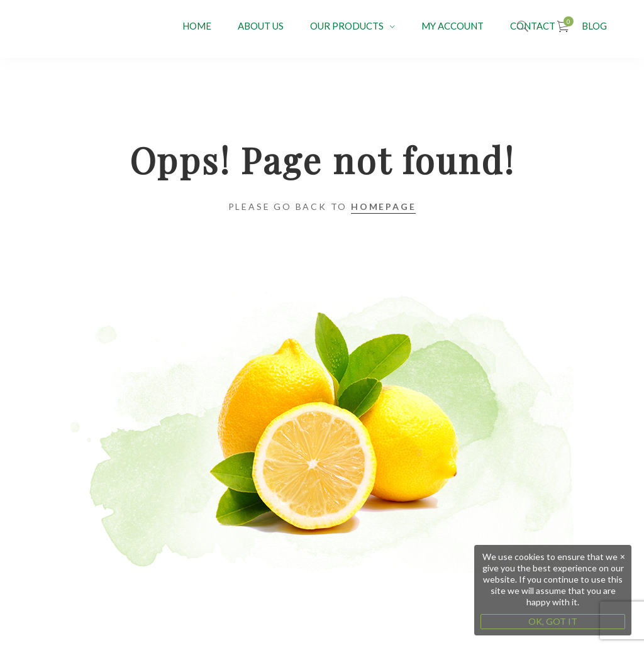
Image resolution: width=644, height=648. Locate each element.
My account (452, 26)
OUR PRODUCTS (347, 26)
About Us (261, 26)
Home (197, 26)
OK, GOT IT (553, 621)
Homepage (383, 206)
